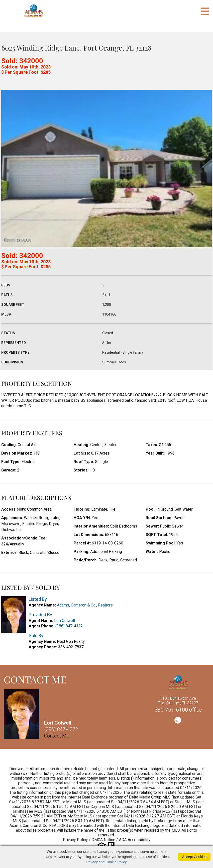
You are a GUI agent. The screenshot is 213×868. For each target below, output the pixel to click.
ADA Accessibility (135, 840)
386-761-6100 (178, 710)
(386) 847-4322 (69, 626)
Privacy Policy (75, 840)
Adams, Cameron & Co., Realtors (85, 605)
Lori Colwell (64, 621)
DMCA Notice (103, 840)
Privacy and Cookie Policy (106, 862)
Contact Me (57, 736)
